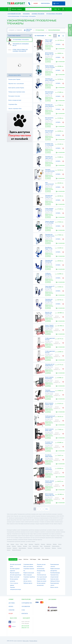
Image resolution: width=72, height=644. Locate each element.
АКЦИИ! (36, 3)
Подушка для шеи (41, 564)
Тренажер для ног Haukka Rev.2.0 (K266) (50, 366)
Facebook (12, 622)
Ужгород (9, 550)
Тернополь (30, 548)
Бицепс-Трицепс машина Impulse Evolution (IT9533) (50, 327)
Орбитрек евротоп (28, 583)
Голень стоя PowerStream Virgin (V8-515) (49, 469)
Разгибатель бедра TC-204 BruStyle (49, 249)
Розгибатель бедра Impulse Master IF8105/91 (50, 456)
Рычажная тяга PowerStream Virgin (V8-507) (49, 443)
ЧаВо (39, 559)
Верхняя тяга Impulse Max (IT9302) (49, 314)
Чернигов (14, 546)
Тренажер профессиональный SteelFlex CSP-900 (50, 392)
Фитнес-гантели (54, 587)
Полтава (9, 546)
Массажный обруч (41, 579)
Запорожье (31, 544)
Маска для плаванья (28, 567)
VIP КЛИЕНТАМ (26, 606)
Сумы (30, 546)
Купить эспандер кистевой (15, 100)
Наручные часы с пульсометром (16, 84)
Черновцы (9, 548)
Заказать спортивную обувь (15, 109)
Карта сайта (26, 641)
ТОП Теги (26, 559)
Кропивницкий (47, 546)
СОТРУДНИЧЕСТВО (27, 603)
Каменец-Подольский (16, 550)
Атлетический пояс (42, 575)
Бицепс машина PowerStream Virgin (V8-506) (49, 379)
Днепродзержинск (56, 546)
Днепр (22, 544)
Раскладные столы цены (14, 96)
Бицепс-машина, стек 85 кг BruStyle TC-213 (50, 67)
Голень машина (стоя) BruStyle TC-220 (49, 210)
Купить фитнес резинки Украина (16, 88)
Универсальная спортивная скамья (17, 92)
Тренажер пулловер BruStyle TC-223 (50, 171)
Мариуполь (49, 544)
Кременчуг (15, 548)
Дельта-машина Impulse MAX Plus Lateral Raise (50, 495)
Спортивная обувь (13, 104)
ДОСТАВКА (12, 603)
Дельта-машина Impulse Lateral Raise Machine (49, 405)
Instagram (12, 626)
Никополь (54, 548)
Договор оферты (33, 641)
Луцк (42, 548)
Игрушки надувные (15, 573)
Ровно (41, 546)
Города (20, 559)
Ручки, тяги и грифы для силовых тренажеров (18, 50)
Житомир (25, 546)
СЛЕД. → (47, 509)
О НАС (23, 610)
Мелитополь (48, 548)
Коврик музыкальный (29, 573)
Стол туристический (42, 577)
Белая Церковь (37, 548)
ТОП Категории (13, 559)
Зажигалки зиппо (55, 579)
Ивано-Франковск (22, 548)
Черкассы (19, 546)
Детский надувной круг (16, 575)
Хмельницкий (35, 546)
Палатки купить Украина (14, 79)
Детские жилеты (27, 581)
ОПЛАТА (11, 606)
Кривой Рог (37, 544)
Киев (8, 544)
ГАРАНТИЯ (11, 610)
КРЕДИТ (11, 614)
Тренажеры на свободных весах (18, 44)
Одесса (17, 544)
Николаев (43, 544)
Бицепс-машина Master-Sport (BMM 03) (49, 431)
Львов (26, 544)
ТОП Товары (33, 559)
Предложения (45, 559)
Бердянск (59, 548)
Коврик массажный (42, 581)
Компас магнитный (15, 577)
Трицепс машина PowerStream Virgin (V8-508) (50, 482)
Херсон (60, 544)
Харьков (12, 544)
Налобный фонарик (55, 573)
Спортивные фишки (28, 564)
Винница (55, 544)
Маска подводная (28, 575)
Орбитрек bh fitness (55, 581)
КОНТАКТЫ (25, 614)
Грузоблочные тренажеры (18, 40)
